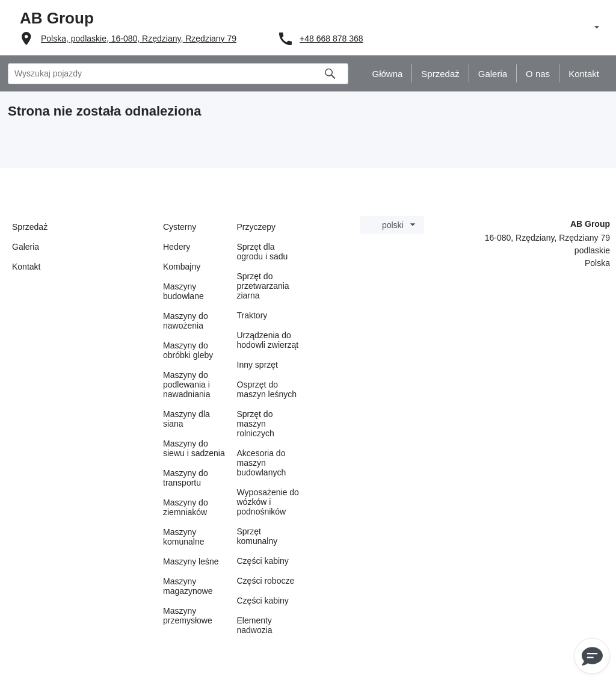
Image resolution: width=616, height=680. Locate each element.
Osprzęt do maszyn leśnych (267, 389)
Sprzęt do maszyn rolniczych (256, 424)
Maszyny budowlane (183, 291)
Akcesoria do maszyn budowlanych (262, 463)
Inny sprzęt (257, 365)
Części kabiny (263, 561)
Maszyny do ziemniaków (186, 507)
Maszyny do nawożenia (186, 321)
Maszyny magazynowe (188, 586)
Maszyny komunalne (184, 537)
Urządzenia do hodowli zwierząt (268, 340)
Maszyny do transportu (186, 478)
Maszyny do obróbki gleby (188, 350)
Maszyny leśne (191, 561)
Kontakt (26, 267)
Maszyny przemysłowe (188, 616)
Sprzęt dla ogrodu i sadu (263, 252)
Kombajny (182, 267)
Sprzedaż (30, 227)
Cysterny (180, 227)
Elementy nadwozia (255, 625)
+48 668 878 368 (331, 39)
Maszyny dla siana (186, 419)
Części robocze (266, 581)
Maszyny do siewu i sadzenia (194, 448)
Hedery (177, 247)
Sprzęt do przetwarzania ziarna (263, 286)
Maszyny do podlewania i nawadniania (187, 385)
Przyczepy (257, 227)
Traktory (252, 315)
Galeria (26, 247)
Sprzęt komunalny (257, 536)
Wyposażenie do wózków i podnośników (268, 502)
